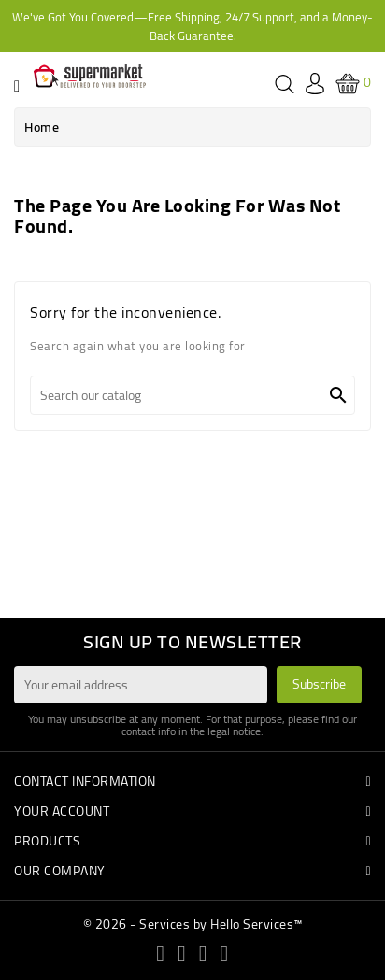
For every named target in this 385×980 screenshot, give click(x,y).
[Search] (192, 395)
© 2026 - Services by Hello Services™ (193, 924)
